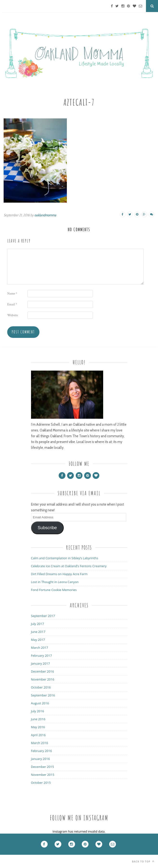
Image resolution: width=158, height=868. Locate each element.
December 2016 (43, 671)
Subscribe (47, 528)
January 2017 (41, 663)
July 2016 (38, 711)
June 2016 (38, 719)
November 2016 (43, 679)
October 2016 (41, 687)
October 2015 (41, 783)
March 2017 (40, 648)
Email (12, 304)
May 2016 (38, 727)
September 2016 (43, 695)
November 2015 (43, 775)
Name (12, 294)
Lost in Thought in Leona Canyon (55, 582)
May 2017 (38, 640)
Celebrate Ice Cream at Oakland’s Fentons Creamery (69, 566)
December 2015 (43, 767)
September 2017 (43, 616)
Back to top (143, 861)
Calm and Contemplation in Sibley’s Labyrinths (65, 558)
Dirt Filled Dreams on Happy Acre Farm (59, 574)
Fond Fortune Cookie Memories (54, 590)
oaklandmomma (45, 215)
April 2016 (38, 735)
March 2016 (40, 743)
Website (13, 315)
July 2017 (38, 624)
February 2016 (41, 751)
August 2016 (40, 703)
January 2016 (41, 759)
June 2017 (38, 632)
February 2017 (41, 656)
